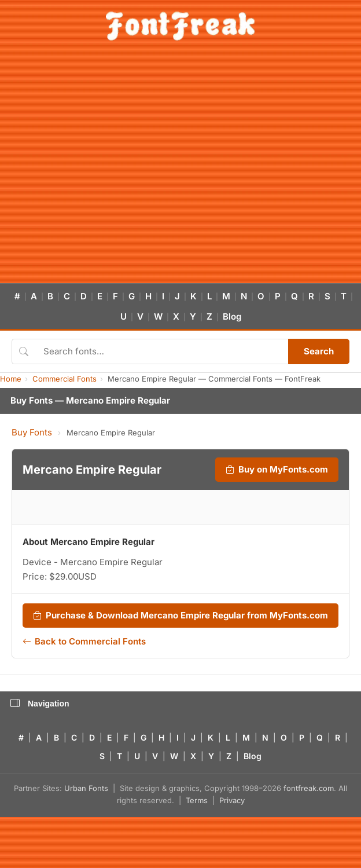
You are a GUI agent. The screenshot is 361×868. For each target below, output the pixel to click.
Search (319, 351)
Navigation (40, 704)
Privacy (232, 800)
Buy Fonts (32, 432)
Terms (197, 800)
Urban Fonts (86, 788)
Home (11, 379)
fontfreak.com (309, 788)
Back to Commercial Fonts (84, 642)
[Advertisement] (108, 169)
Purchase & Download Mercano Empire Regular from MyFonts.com (181, 616)
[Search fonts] (162, 351)
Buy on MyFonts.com (277, 470)
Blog (232, 316)
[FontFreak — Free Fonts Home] (180, 26)
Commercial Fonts (65, 379)
